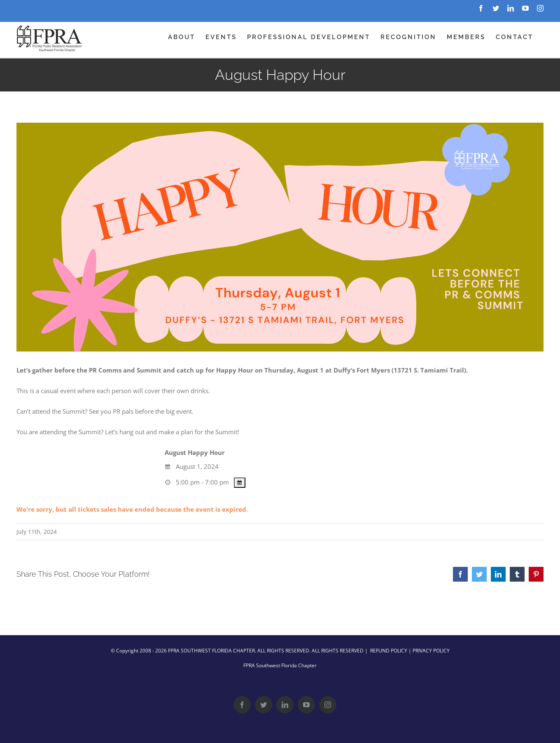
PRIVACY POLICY (431, 651)
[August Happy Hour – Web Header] (280, 237)
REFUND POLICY (389, 651)
